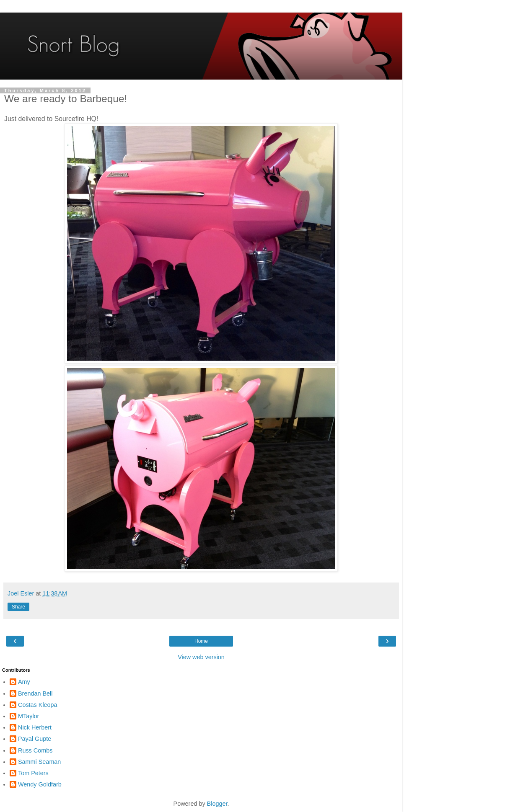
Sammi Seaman (39, 762)
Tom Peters (33, 773)
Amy (24, 682)
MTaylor (28, 716)
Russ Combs (35, 750)
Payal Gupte (35, 739)
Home (201, 641)
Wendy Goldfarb (40, 784)
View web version (201, 657)
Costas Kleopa (38, 705)
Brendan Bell (35, 693)
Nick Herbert (35, 727)
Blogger (217, 804)
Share (18, 607)
